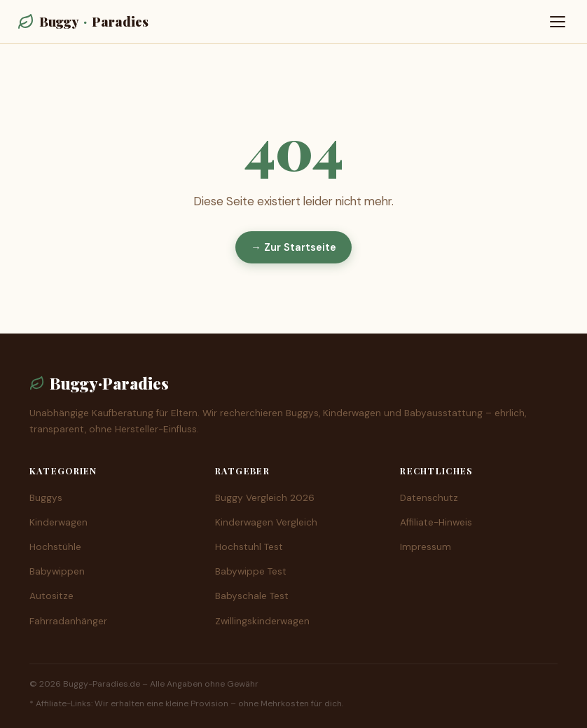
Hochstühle (55, 547)
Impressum (426, 547)
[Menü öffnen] (558, 22)
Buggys (46, 498)
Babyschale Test (252, 596)
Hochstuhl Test (249, 547)
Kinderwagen (58, 522)
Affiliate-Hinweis (436, 522)
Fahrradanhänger (68, 621)
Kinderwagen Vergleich (266, 522)
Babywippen (57, 571)
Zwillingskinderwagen (262, 621)
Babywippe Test (251, 571)
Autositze (51, 596)
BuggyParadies (83, 21)
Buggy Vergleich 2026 (265, 498)
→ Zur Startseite (293, 247)
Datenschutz (429, 498)
